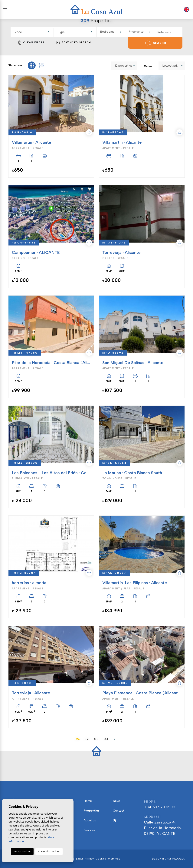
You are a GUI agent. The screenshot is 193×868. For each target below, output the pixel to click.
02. (87, 739)
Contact (119, 811)
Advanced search (73, 42)
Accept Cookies (22, 851)
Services (89, 830)
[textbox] (34, 32)
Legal (79, 859)
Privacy (89, 859)
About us (90, 820)
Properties (92, 811)
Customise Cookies (49, 851)
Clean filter (31, 42)
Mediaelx (178, 859)
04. (107, 739)
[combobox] (33, 32)
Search (155, 43)
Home (88, 801)
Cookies (101, 859)
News (117, 801)
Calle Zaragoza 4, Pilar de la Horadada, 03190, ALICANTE (164, 825)
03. (97, 739)
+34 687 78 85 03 (164, 804)
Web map (114, 859)
